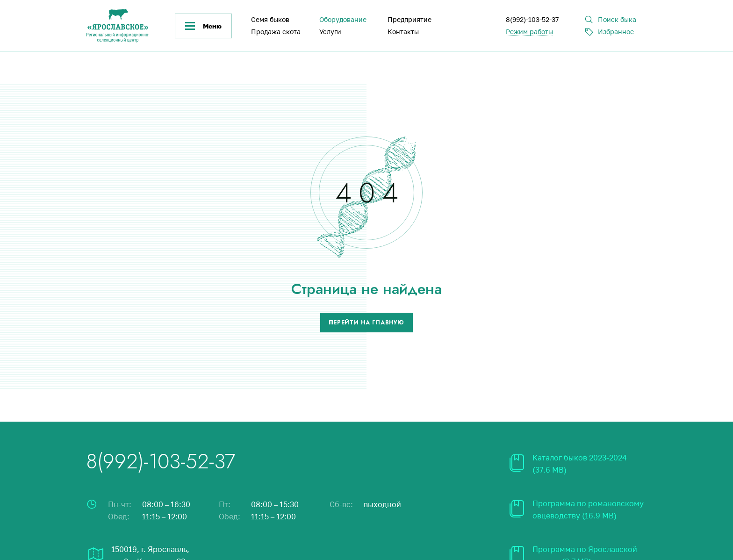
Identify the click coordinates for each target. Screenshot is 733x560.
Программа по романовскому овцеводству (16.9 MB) (588, 510)
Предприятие (410, 19)
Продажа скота (276, 32)
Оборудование (343, 19)
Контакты (403, 32)
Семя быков (270, 19)
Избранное (616, 32)
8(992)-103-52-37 (532, 19)
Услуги (330, 32)
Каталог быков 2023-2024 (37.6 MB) (580, 464)
